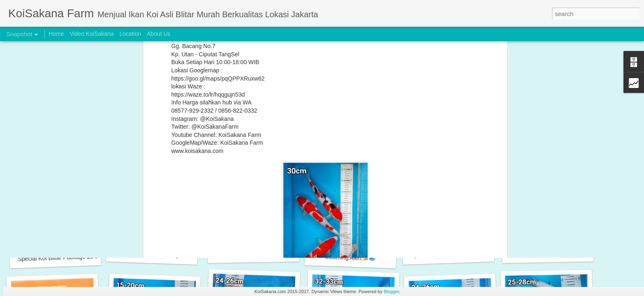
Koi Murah (317, 118)
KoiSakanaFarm (254, 125)
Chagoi (209, 118)
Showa (369, 125)
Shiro (350, 125)
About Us (159, 34)
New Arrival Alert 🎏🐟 (253, 253)
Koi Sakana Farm (416, 118)
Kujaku (286, 125)
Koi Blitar (255, 118)
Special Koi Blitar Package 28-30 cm (457, 254)
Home (56, 34)
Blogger (391, 291)
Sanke (332, 125)
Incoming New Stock (548, 253)
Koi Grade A (285, 118)
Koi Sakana (376, 118)
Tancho (390, 125)
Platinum (309, 125)
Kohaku (231, 118)
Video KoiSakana (92, 34)
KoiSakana (364, 108)
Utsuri (410, 125)
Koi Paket (346, 118)
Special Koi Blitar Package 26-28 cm (64, 257)
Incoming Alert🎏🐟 (351, 258)
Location (130, 34)
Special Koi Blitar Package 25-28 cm (161, 254)
